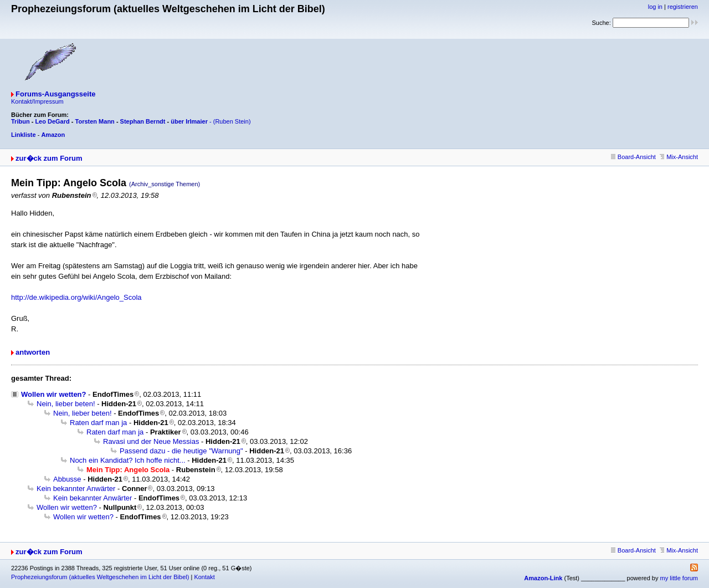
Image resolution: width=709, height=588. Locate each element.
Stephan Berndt (143, 121)
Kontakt (204, 577)
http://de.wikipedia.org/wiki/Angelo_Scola (76, 297)
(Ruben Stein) (232, 121)
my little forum (679, 578)
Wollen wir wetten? (54, 394)
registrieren (683, 7)
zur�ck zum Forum (49, 158)
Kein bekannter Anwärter (76, 489)
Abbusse (67, 479)
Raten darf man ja (98, 423)
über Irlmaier (189, 121)
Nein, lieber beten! (66, 404)
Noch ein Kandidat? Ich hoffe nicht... (128, 460)
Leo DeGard (52, 121)
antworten (33, 352)
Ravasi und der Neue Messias (151, 441)
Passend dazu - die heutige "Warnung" (181, 451)
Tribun (20, 121)
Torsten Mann (95, 121)
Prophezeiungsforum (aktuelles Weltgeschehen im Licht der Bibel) (100, 577)
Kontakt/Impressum (37, 101)
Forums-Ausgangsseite (55, 94)
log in (655, 7)
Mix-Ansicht (679, 157)
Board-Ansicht (633, 157)
